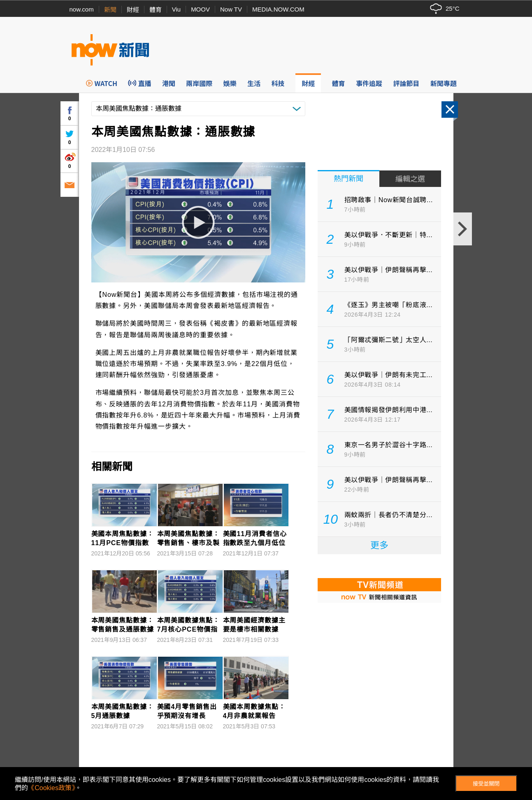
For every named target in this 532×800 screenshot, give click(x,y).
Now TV (231, 9)
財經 (133, 10)
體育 (156, 10)
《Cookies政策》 (51, 788)
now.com (82, 9)
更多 (379, 545)
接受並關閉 (486, 784)
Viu (176, 9)
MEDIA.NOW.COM (278, 9)
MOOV (200, 9)
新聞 (110, 10)
